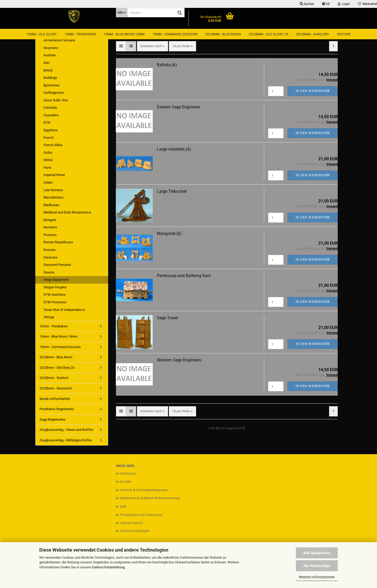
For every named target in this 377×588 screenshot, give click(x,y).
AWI (47, 63)
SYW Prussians (55, 302)
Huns (47, 167)
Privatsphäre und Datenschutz (141, 515)
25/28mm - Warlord (313, 34)
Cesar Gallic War (56, 100)
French (49, 138)
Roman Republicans (58, 242)
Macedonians (54, 197)
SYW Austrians (55, 295)
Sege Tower (168, 318)
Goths (48, 153)
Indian (48, 182)
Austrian (50, 55)
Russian (49, 250)
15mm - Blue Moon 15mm (124, 34)
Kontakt (126, 482)
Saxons (49, 272)
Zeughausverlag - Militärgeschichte (66, 440)
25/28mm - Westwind (56, 388)
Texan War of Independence (64, 310)
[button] (326, 4)
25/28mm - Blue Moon (223, 34)
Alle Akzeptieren (317, 553)
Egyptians (51, 130)
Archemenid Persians (59, 40)
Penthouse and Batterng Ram (184, 276)
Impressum (128, 474)
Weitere (344, 34)
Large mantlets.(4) (174, 149)
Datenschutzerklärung (108, 567)
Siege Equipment (56, 280)
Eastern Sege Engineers (178, 107)
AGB (123, 507)
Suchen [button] (307, 4)
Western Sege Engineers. (179, 360)
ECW (47, 122)
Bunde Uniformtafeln (55, 399)
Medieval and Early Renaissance (67, 212)
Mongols (50, 220)
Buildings (50, 78)
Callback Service (131, 523)
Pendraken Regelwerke (57, 409)
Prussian (50, 235)
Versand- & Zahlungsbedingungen (144, 490)
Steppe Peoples (55, 287)
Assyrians (51, 48)
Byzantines (52, 85)
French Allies (53, 145)
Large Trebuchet (172, 191)
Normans (50, 227)
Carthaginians (54, 93)
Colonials (50, 108)
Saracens (51, 257)
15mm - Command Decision (175, 34)
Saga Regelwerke (52, 419)
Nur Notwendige (317, 566)
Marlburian (51, 205)
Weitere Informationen (317, 577)
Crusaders (51, 115)
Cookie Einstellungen (135, 531)
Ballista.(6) (167, 65)
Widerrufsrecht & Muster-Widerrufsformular (150, 498)
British (48, 70)
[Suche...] (122, 13)
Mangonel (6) (169, 233)
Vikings (49, 317)
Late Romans (53, 190)
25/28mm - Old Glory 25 (268, 34)
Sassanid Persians (57, 265)
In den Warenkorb (313, 91)
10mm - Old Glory (42, 34)
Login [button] (344, 4)
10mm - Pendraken (80, 34)
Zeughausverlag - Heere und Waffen (66, 430)
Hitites (48, 160)
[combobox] (153, 46)
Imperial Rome (54, 175)
